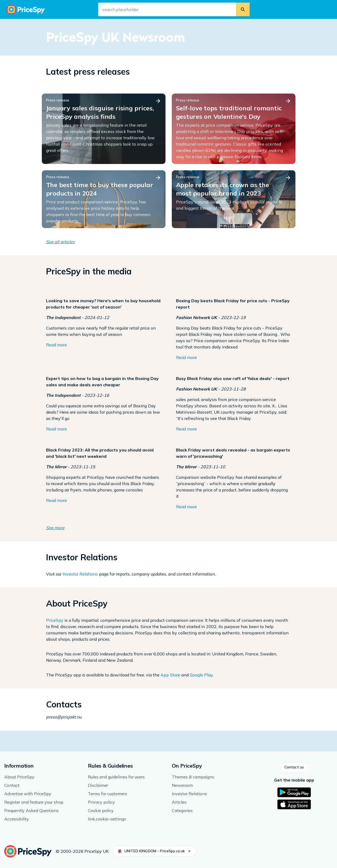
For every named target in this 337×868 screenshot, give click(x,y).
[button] (294, 767)
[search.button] (243, 9)
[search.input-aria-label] (167, 9)
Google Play (201, 675)
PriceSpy (55, 620)
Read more (56, 345)
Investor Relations (80, 574)
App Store (170, 675)
